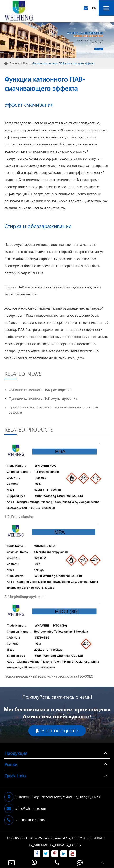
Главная (15, 63)
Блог (26, 63)
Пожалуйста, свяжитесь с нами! (57, 697)
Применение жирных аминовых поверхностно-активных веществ (54, 410)
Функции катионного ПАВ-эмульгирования (43, 398)
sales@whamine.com (25, 808)
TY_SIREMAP (38, 845)
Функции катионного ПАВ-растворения (40, 390)
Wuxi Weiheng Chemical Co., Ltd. (53, 838)
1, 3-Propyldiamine (19, 516)
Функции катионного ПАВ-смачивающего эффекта (63, 63)
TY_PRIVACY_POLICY (66, 845)
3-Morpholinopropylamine (25, 596)
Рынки (11, 764)
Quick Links (15, 775)
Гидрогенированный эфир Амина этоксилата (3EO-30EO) (49, 676)
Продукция (16, 753)
